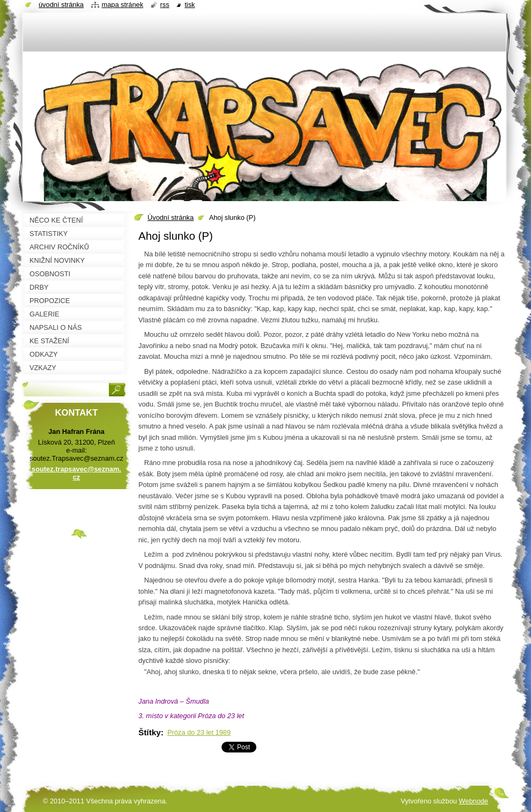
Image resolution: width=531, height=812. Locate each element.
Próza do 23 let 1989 (199, 732)
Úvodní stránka (171, 217)
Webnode (473, 801)
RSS (165, 5)
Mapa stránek (123, 5)
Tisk (190, 5)
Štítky (150, 732)
